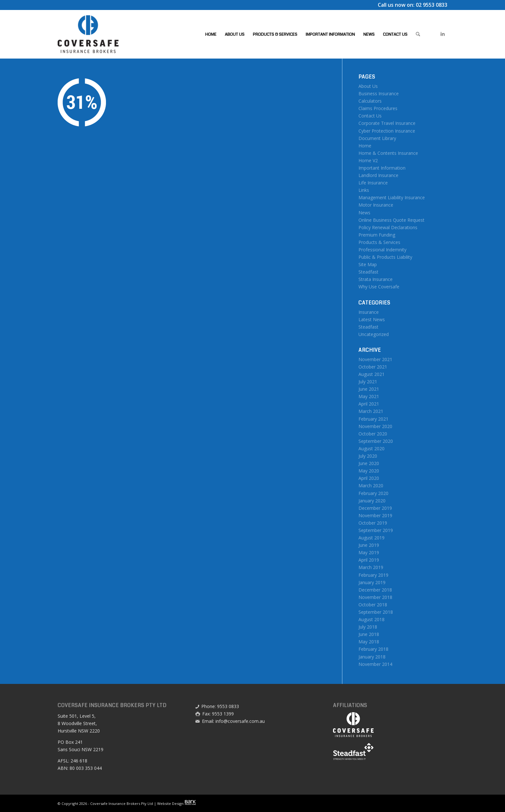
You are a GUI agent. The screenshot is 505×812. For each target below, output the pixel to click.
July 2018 (368, 627)
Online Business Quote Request (391, 220)
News (364, 213)
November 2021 (375, 359)
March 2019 (371, 567)
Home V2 (368, 160)
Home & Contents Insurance (388, 153)
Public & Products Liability (385, 257)
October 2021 (373, 367)
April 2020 (369, 478)
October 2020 (373, 434)
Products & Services (379, 242)
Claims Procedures (378, 108)
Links (364, 190)
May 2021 (369, 396)
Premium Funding (377, 235)
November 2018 (375, 597)
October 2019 (373, 523)
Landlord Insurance (378, 175)
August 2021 (372, 374)
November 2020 (375, 426)
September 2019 (376, 530)
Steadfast (368, 272)
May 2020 (369, 471)
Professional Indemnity (382, 250)
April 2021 (369, 404)
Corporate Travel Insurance (387, 123)
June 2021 (369, 389)
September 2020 (376, 441)
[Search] (418, 34)
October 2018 (373, 605)
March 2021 (371, 411)
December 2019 (375, 508)
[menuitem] (211, 34)
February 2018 (373, 649)
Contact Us (370, 116)
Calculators (370, 101)
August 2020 (372, 448)
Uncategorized (374, 334)
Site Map (368, 264)
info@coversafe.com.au (240, 721)
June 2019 (369, 545)
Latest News (372, 319)
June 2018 (369, 634)
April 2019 (369, 560)
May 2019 (369, 552)
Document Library (377, 138)
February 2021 (373, 419)
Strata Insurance (376, 279)
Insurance (369, 312)
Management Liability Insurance (392, 197)
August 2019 (372, 538)
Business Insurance (379, 93)
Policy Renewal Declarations (388, 227)
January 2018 (372, 657)
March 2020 (371, 485)
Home (365, 146)
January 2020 (372, 501)
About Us (368, 86)
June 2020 (369, 463)
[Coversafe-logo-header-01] (88, 34)
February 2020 (373, 493)
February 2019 (373, 575)
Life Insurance (373, 183)
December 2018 (375, 590)
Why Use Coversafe (379, 287)
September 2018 (376, 612)
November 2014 (375, 664)
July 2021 (368, 382)
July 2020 (368, 456)
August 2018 (372, 619)
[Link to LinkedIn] (443, 34)
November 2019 (375, 515)
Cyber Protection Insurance (387, 131)
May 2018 (369, 642)
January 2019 (372, 582)
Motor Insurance (376, 205)
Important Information (382, 168)
